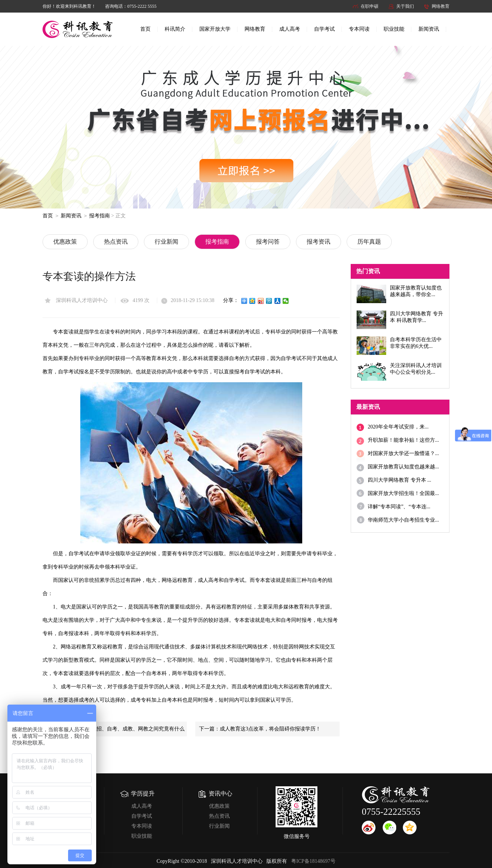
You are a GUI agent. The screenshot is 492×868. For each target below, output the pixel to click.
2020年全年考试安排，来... (398, 427)
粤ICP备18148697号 (313, 861)
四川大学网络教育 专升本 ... (400, 480)
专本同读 (359, 29)
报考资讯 (319, 242)
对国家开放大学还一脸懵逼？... (403, 453)
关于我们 (405, 6)
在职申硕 (370, 6)
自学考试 (324, 29)
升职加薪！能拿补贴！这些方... (403, 440)
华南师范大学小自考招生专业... (403, 520)
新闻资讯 (429, 29)
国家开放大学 (215, 29)
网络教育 (441, 6)
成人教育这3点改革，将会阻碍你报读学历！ (270, 729)
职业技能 (394, 29)
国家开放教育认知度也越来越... (403, 467)
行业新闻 (166, 242)
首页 (145, 29)
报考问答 (268, 242)
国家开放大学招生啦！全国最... (403, 493)
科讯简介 (175, 29)
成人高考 (290, 29)
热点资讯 (116, 242)
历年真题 (369, 242)
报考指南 (100, 216)
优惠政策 (65, 242)
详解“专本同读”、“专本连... (399, 507)
